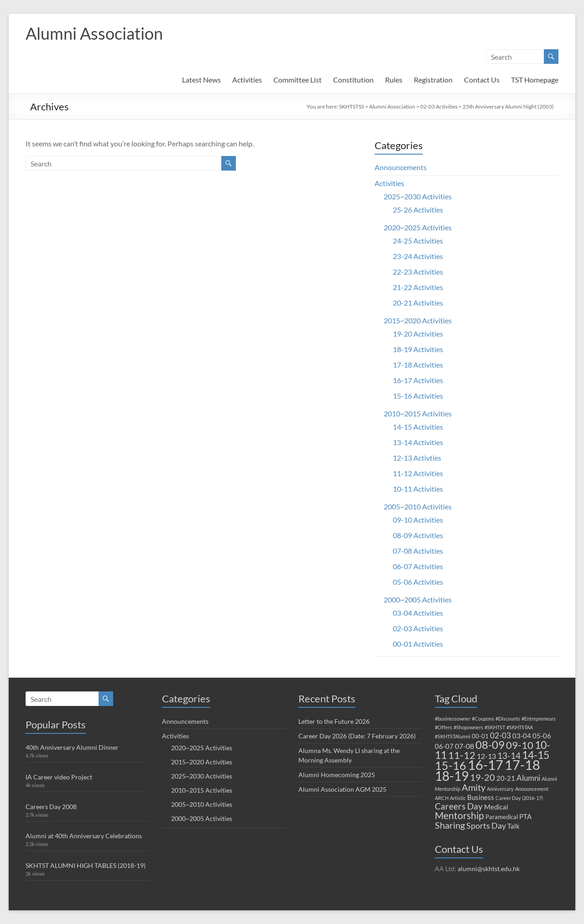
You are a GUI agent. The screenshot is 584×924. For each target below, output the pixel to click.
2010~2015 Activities (418, 413)
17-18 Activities (418, 365)
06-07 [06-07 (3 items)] (444, 746)
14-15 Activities (418, 427)
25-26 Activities (418, 210)
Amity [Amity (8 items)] (474, 787)
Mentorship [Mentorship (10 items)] (459, 815)
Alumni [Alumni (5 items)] (528, 778)
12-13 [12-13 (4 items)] (486, 756)
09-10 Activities (418, 520)
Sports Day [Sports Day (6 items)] (486, 825)
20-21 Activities (418, 303)
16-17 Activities (418, 380)
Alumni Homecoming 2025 (337, 775)
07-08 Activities (418, 551)
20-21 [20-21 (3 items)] (506, 778)
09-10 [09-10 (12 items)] (520, 745)
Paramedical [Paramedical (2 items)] (502, 817)
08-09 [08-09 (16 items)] (490, 745)
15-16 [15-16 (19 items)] (451, 766)
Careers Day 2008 (51, 807)
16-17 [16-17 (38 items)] (485, 765)
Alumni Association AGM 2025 (342, 789)
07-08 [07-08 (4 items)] (464, 746)
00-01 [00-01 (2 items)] (480, 736)
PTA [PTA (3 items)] (525, 816)
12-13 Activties (417, 458)
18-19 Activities (418, 349)
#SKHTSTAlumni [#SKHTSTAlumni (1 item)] (453, 736)
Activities (247, 80)
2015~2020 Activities (418, 320)
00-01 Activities (418, 644)
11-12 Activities (418, 473)
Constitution (353, 80)
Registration (433, 80)
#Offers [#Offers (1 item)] (443, 727)
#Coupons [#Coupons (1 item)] (483, 719)
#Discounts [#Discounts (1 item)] (508, 719)
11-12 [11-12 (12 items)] (462, 755)
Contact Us (482, 80)
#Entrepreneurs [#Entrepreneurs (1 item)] (539, 719)
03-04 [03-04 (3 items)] (522, 736)
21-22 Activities (418, 287)
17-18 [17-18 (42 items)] (522, 765)
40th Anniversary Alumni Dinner (72, 747)
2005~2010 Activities (418, 506)
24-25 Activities (418, 241)
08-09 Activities (418, 535)
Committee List (297, 80)
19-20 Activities (418, 334)
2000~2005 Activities (418, 600)
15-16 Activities (418, 396)
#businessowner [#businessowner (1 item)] (453, 719)
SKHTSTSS (352, 106)
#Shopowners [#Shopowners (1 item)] (468, 727)
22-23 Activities (418, 272)
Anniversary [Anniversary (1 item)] (500, 789)
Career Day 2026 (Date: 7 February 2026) (357, 736)
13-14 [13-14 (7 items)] (509, 755)
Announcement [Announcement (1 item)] (532, 789)
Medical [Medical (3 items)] (496, 807)
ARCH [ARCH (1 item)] (442, 798)
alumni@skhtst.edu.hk (489, 869)
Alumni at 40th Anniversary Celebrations (84, 836)
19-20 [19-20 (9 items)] (482, 777)
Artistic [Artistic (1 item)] (458, 798)
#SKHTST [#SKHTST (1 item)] (495, 727)
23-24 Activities (418, 256)
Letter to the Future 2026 (334, 721)
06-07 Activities (418, 566)
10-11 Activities (418, 489)
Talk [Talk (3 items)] (514, 826)
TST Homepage (535, 80)
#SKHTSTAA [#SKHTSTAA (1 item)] (520, 727)
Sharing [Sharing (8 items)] (450, 825)
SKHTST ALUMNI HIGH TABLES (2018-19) (86, 865)
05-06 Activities (418, 582)
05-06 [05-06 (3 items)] (542, 736)
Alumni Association (94, 33)
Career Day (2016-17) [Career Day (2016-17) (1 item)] (519, 798)
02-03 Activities (439, 106)
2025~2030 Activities (418, 196)
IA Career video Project (59, 777)
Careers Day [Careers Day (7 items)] (459, 806)
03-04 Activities (418, 613)
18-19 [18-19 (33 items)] (452, 776)
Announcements (401, 167)
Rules (394, 80)
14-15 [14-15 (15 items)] (536, 755)
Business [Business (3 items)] (481, 797)
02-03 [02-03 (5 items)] (501, 735)
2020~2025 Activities (418, 227)
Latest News (201, 80)
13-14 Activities (418, 442)
